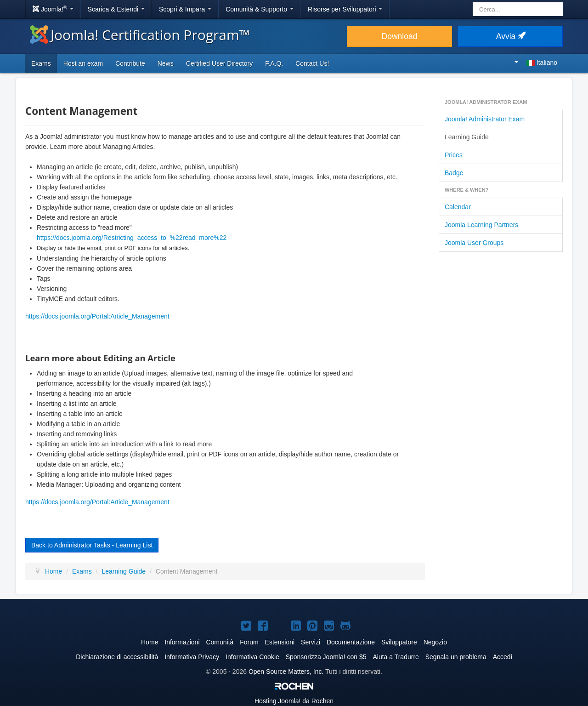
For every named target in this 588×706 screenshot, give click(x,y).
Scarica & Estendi (116, 9)
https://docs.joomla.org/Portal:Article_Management (97, 316)
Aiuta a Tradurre (396, 657)
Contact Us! (312, 63)
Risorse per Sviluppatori (345, 9)
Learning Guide (467, 137)
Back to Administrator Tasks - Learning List (92, 545)
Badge (454, 173)
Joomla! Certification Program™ (140, 35)
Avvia (510, 36)
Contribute (130, 63)
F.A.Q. (274, 63)
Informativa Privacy (192, 657)
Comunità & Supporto (260, 9)
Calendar (458, 207)
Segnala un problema (456, 657)
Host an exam (83, 63)
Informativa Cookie (252, 657)
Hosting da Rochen (294, 701)
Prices (454, 155)
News (166, 63)
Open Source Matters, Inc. (286, 672)
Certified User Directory (219, 63)
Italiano (536, 63)
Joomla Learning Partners (481, 225)
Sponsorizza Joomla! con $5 (326, 657)
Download (400, 36)
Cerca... (473, 3)
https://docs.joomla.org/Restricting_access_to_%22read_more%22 (132, 238)
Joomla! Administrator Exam (485, 119)
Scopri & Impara (185, 9)
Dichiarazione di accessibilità (117, 657)
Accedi (503, 657)
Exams (41, 63)
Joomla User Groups (474, 243)
